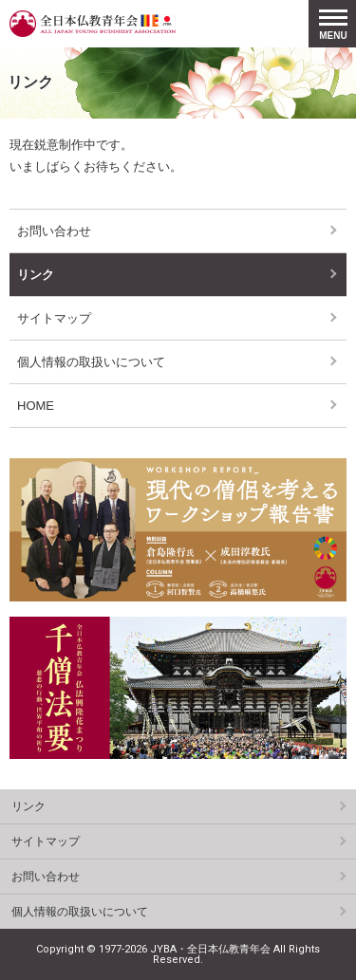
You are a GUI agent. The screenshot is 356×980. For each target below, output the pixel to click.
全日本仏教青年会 (93, 24)
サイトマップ (54, 318)
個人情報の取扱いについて (91, 362)
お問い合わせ (54, 231)
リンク (36, 275)
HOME (36, 406)
